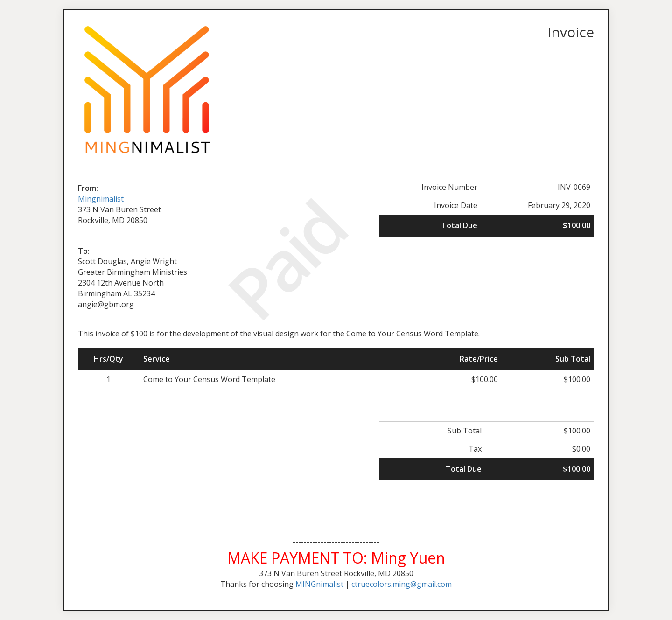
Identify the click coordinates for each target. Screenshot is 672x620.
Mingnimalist (101, 199)
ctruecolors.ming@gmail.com (402, 584)
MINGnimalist (319, 584)
